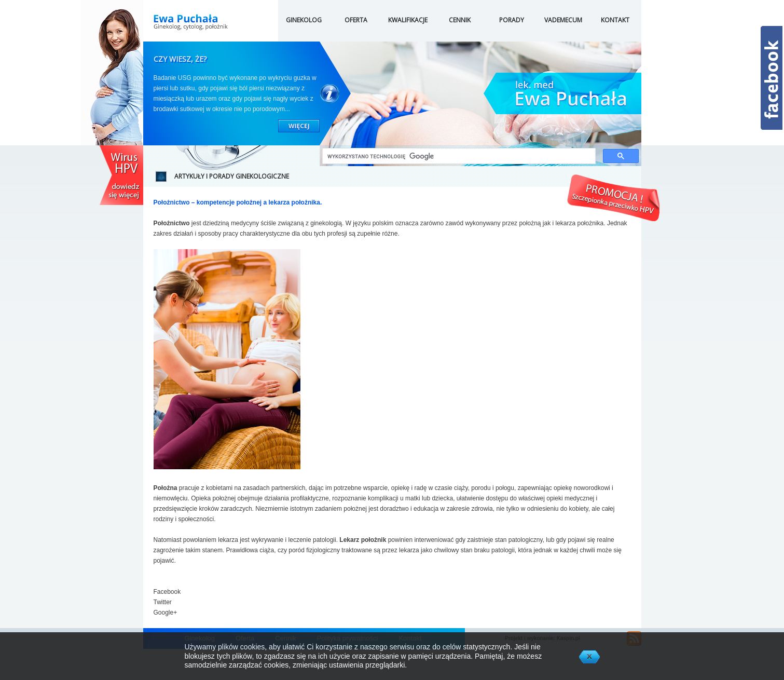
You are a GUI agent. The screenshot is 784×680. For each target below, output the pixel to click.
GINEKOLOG (304, 20)
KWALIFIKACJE (408, 20)
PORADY (512, 20)
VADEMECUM (563, 20)
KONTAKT (615, 20)
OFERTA (356, 20)
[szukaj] (458, 157)
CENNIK (460, 20)
